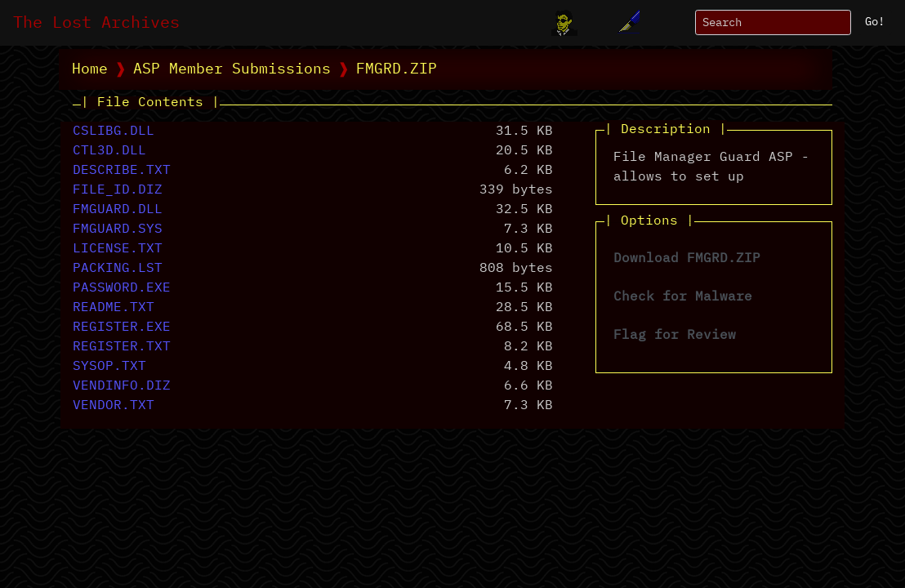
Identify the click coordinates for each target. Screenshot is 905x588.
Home (90, 69)
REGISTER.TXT (122, 347)
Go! (875, 22)
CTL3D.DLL (109, 151)
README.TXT (114, 308)
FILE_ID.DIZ (118, 190)
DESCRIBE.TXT (122, 171)
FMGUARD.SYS (118, 229)
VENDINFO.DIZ (122, 386)
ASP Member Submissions (232, 69)
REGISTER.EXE (122, 327)
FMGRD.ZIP (397, 69)
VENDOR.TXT (114, 406)
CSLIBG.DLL (114, 131)
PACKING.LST (118, 269)
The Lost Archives (96, 23)
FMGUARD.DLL (118, 210)
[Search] (773, 22)
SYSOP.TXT (109, 367)
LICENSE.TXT (118, 249)
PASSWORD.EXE (122, 288)
